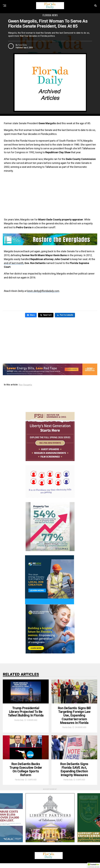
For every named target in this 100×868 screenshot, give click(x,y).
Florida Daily (19, 722)
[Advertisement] (50, 195)
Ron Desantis (25, 385)
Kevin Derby (22, 45)
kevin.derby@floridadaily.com (43, 291)
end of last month (14, 263)
